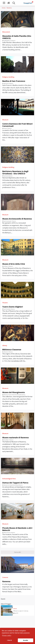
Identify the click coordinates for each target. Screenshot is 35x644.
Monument (6, 32)
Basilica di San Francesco (14, 81)
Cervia (15, 609)
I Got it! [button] (9, 640)
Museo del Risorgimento (14, 392)
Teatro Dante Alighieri (13, 307)
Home (4, 8)
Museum (5, 120)
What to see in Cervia (21, 611)
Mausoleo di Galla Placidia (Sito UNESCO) (17, 37)
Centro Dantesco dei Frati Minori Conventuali (17, 125)
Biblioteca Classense (12, 350)
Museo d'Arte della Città (14, 264)
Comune (5, 577)
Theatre (5, 303)
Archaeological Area (9, 479)
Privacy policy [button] (7, 635)
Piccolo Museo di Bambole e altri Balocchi (17, 529)
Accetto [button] (26, 640)
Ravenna (9, 8)
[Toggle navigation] (4, 3)
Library (5, 345)
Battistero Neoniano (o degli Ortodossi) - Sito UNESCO (15, 172)
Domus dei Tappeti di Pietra (15, 483)
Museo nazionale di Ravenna (15, 438)
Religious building (8, 77)
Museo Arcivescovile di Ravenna (17, 219)
